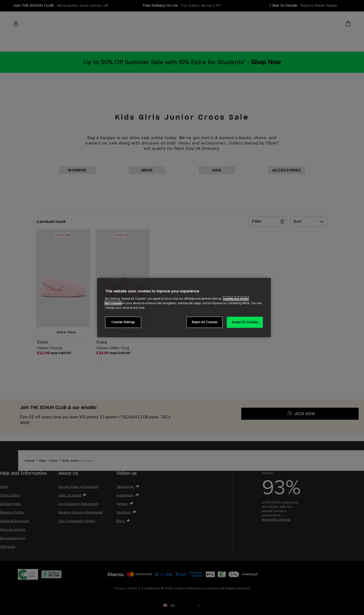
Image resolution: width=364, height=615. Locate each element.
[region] (184, 307)
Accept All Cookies (245, 322)
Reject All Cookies (204, 322)
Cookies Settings (123, 322)
